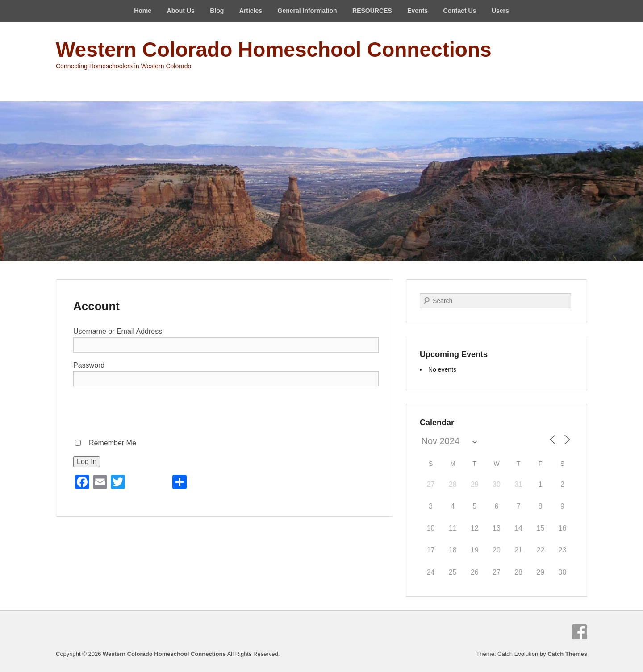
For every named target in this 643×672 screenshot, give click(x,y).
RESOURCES (372, 11)
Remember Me (113, 443)
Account (96, 306)
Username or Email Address (118, 331)
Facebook (580, 632)
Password (89, 365)
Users (500, 11)
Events (418, 11)
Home (143, 11)
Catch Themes (567, 654)
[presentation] (141, 411)
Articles (251, 11)
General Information (307, 11)
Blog (217, 11)
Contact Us (460, 11)
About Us (181, 11)
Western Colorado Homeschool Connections (273, 50)
